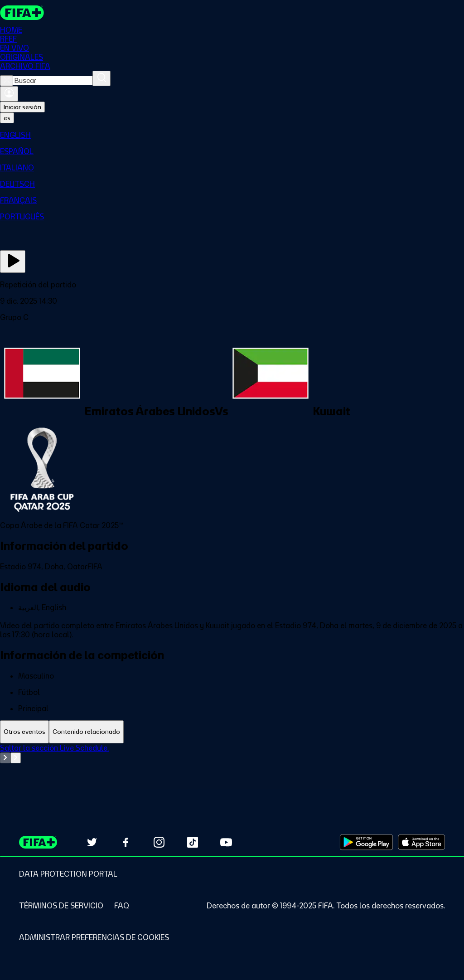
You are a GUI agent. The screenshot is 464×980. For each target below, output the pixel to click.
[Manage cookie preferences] (94, 937)
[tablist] (232, 732)
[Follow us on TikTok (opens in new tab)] (193, 842)
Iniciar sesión (22, 107)
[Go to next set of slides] (16, 758)
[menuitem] (232, 135)
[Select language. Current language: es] (7, 118)
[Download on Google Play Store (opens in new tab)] (366, 842)
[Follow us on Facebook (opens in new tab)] (126, 842)
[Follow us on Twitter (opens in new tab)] (92, 842)
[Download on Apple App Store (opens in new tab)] (421, 842)
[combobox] (53, 81)
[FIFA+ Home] (22, 13)
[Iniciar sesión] (9, 94)
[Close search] (7, 81)
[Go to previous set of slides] (5, 758)
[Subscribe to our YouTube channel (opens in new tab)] (226, 842)
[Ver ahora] (13, 262)
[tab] (24, 732)
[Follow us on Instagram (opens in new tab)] (159, 842)
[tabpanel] (232, 766)
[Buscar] (101, 78)
